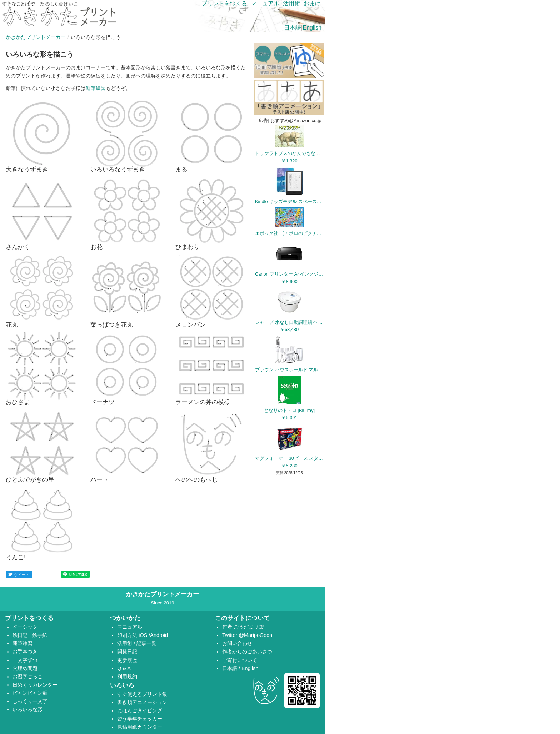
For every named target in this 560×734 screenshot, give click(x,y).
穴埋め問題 (25, 668)
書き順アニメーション (142, 702)
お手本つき (25, 652)
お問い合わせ (237, 643)
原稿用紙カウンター (140, 727)
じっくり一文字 (30, 701)
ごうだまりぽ (249, 627)
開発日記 (127, 652)
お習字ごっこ (27, 677)
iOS (144, 635)
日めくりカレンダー (35, 685)
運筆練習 (96, 88)
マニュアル (265, 3)
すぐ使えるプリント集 (142, 694)
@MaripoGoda (255, 635)
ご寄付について (240, 660)
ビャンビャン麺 (30, 693)
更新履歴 (127, 660)
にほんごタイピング (140, 710)
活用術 (291, 3)
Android (159, 635)
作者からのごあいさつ (247, 652)
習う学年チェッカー (140, 719)
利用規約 (127, 677)
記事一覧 (146, 643)
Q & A (124, 668)
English (312, 28)
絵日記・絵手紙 (30, 635)
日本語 (292, 28)
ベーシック (25, 627)
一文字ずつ (25, 660)
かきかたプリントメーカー (36, 37)
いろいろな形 (27, 709)
